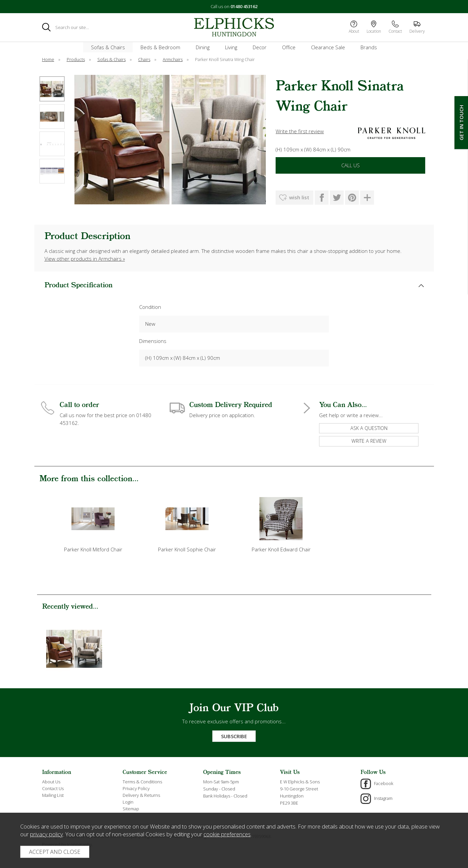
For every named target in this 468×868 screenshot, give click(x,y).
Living (231, 47)
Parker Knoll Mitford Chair (93, 549)
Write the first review (300, 131)
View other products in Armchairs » (85, 259)
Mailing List (53, 795)
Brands (369, 47)
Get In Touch (461, 123)
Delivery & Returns (141, 795)
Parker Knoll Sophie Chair (187, 549)
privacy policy (46, 834)
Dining (203, 47)
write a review (369, 441)
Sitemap (131, 809)
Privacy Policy (136, 788)
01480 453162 (244, 6)
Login (128, 802)
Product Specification (79, 285)
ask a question (369, 428)
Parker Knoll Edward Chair (281, 549)
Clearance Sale (328, 47)
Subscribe (234, 736)
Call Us (351, 165)
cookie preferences (227, 834)
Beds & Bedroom (160, 47)
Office (289, 47)
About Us (51, 782)
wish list (299, 197)
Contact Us (53, 788)
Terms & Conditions (142, 782)
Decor (260, 47)
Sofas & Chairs (108, 47)
